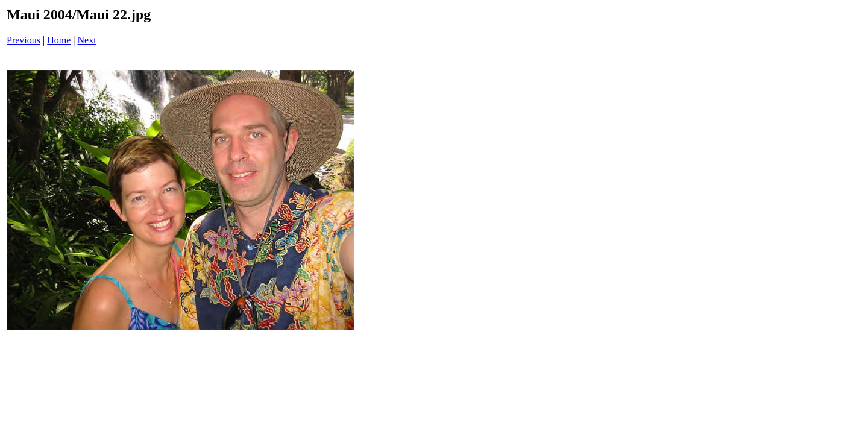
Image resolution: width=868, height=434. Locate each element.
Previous (24, 40)
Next (87, 40)
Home (59, 40)
